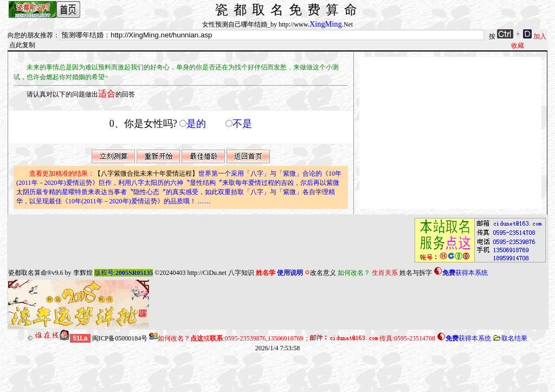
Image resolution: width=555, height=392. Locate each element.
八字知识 (241, 273)
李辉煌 (83, 273)
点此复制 (22, 45)
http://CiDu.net (206, 273)
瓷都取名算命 (28, 273)
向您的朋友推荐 (30, 35)
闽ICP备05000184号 (120, 338)
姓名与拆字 (416, 273)
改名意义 (320, 273)
